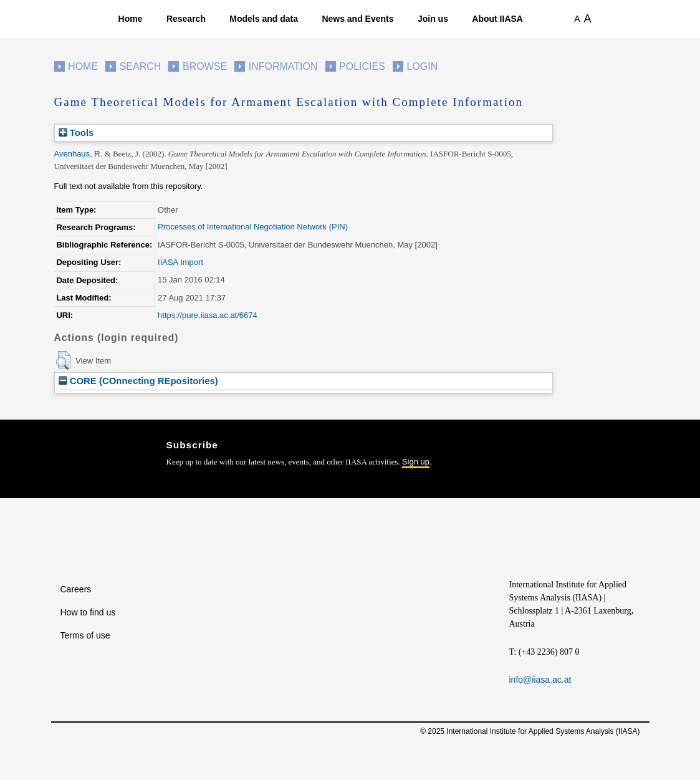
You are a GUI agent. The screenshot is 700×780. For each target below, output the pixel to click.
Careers (76, 589)
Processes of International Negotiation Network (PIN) (253, 227)
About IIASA (497, 19)
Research (186, 19)
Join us (433, 19)
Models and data (264, 19)
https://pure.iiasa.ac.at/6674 (208, 315)
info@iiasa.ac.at (540, 680)
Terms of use (85, 635)
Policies (362, 66)
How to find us (88, 612)
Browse (205, 66)
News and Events (357, 19)
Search (141, 66)
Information (283, 66)
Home (131, 19)
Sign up (416, 462)
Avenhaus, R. (79, 154)
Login (423, 66)
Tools (76, 132)
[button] (63, 360)
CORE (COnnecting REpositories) (138, 381)
